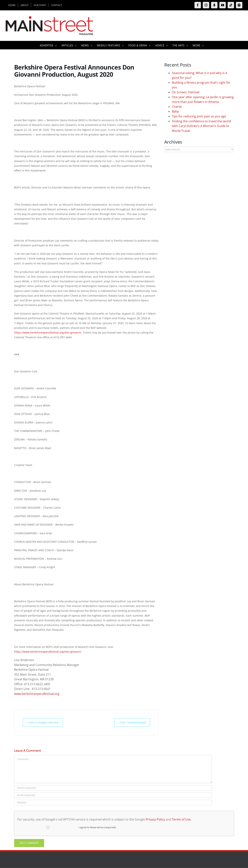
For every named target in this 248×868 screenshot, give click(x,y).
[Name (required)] (113, 788)
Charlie (177, 107)
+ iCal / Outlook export (130, 722)
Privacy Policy (155, 819)
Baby (175, 111)
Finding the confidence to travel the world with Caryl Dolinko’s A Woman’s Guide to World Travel (201, 126)
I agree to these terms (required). (67, 827)
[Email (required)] (113, 795)
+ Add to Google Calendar (45, 722)
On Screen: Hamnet (186, 92)
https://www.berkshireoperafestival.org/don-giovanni (48, 333)
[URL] (113, 803)
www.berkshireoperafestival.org (37, 694)
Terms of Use (181, 819)
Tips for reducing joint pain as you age (199, 116)
